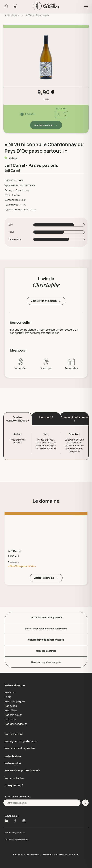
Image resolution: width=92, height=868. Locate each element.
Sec (11, 225)
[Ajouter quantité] (65, 113)
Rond (11, 232)
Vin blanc (13, 158)
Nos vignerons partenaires (21, 741)
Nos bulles (11, 706)
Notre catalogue (12, 15)
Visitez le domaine (46, 578)
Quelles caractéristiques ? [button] (18, 419)
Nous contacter (14, 778)
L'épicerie (10, 719)
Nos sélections (14, 734)
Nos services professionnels (22, 770)
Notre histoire (13, 756)
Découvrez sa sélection (46, 301)
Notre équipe (13, 763)
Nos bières (11, 710)
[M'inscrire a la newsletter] (85, 803)
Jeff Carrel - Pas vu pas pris (37, 15)
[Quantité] (61, 114)
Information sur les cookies (16, 839)
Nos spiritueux (13, 715)
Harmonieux (15, 239)
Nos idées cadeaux (16, 724)
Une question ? (14, 785)
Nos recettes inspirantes (20, 748)
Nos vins (9, 692)
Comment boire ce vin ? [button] (74, 419)
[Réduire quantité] (65, 116)
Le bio (8, 697)
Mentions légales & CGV (15, 832)
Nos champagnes (15, 701)
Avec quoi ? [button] (46, 417)
